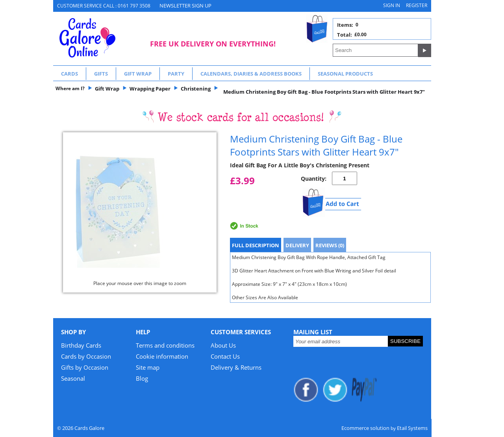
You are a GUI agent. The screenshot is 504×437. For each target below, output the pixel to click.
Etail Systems (412, 428)
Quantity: (314, 179)
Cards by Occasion (86, 356)
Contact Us (225, 356)
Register (417, 5)
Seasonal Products (345, 74)
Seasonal (73, 378)
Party (176, 74)
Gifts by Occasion (85, 367)
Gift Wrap (138, 74)
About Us (223, 345)
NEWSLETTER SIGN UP (185, 6)
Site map (148, 367)
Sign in (392, 5)
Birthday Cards (81, 345)
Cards (69, 74)
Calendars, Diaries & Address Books (251, 74)
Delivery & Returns (236, 367)
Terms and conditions (165, 345)
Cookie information (162, 356)
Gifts (101, 74)
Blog (142, 378)
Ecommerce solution (365, 428)
